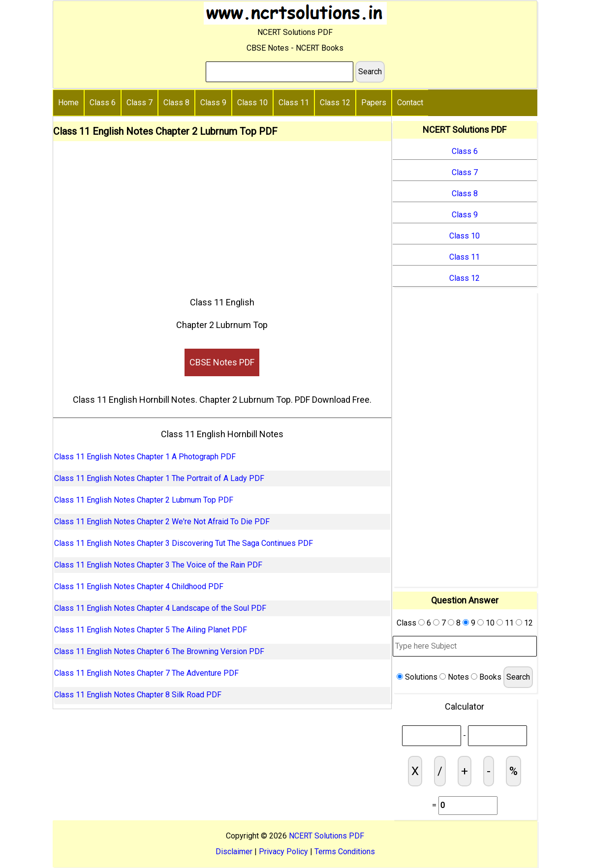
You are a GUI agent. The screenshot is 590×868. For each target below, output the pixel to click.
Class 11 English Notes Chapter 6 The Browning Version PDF (159, 651)
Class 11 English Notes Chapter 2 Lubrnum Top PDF (144, 500)
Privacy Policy (283, 852)
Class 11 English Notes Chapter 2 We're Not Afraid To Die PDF (162, 522)
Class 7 (140, 103)
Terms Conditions (345, 852)
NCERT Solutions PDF (326, 836)
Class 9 (213, 103)
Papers (374, 103)
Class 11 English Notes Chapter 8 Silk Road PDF (138, 695)
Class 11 (294, 103)
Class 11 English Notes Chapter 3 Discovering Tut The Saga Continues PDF (184, 543)
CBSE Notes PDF (222, 362)
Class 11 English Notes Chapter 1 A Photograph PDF (145, 457)
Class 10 (252, 103)
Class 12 (335, 103)
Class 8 (176, 103)
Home (68, 103)
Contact (410, 103)
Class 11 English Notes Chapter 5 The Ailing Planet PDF (151, 630)
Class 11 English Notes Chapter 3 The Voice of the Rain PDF (158, 565)
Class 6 (103, 103)
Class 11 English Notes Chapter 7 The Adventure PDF (146, 673)
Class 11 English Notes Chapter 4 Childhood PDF (139, 586)
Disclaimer (234, 852)
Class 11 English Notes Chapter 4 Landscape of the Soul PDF (160, 608)
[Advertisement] (222, 215)
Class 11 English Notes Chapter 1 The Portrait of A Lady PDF (159, 478)
